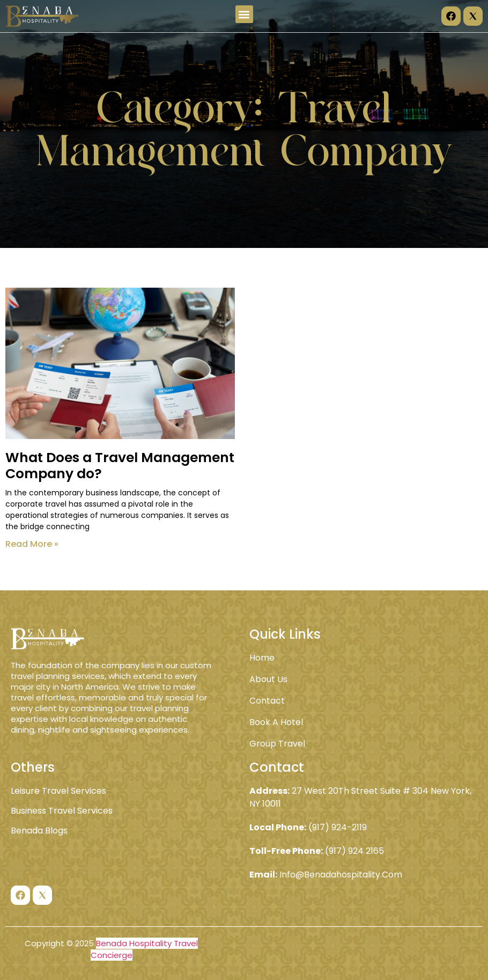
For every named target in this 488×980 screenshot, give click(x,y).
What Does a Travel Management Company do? (120, 466)
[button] (244, 14)
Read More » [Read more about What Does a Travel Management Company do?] (32, 544)
